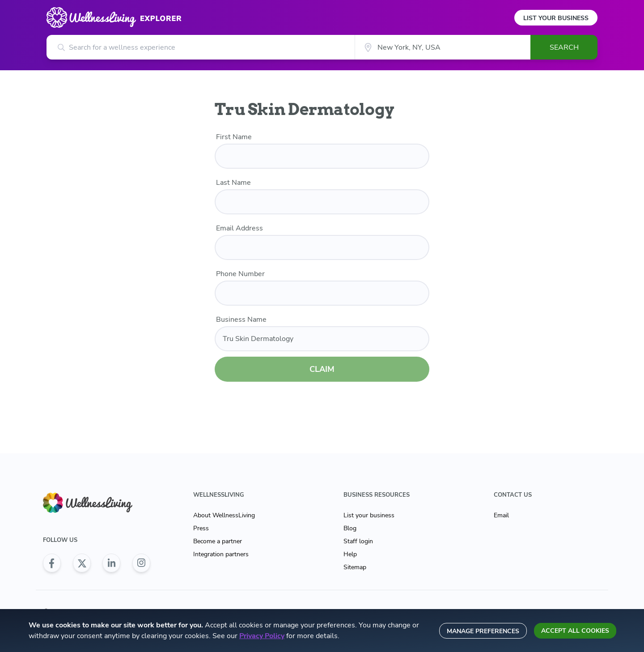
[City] (443, 47)
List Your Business (556, 18)
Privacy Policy (262, 636)
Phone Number (240, 274)
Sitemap (355, 567)
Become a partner (218, 541)
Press (201, 528)
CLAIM (322, 369)
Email (501, 515)
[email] (322, 247)
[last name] (322, 202)
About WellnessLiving (224, 515)
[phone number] (322, 293)
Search (564, 47)
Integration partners (221, 554)
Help (350, 554)
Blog (350, 528)
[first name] (322, 156)
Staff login (358, 541)
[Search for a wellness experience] (201, 47)
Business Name (241, 320)
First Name (234, 137)
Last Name (233, 183)
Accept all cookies (575, 631)
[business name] (322, 339)
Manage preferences (483, 631)
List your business (369, 515)
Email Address (239, 228)
